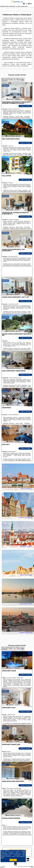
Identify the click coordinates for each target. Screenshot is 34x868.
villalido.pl (17, 2)
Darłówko (5, 691)
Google (23, 851)
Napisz (32, 867)
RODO (2, 858)
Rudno (4, 802)
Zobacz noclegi (25, 106)
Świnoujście (5, 85)
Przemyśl (4, 728)
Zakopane (5, 654)
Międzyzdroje (6, 354)
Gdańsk (4, 765)
